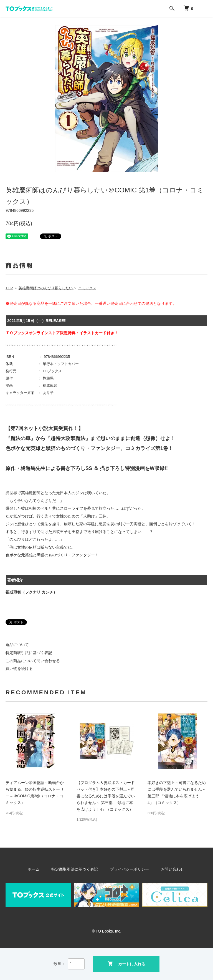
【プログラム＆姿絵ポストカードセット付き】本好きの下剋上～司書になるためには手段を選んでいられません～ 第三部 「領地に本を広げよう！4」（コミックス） (106, 796)
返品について (17, 645)
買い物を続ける (19, 669)
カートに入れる (126, 963)
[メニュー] (205, 8)
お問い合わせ (168, 869)
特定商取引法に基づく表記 (29, 653)
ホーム (40, 869)
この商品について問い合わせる (33, 661)
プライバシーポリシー (128, 869)
